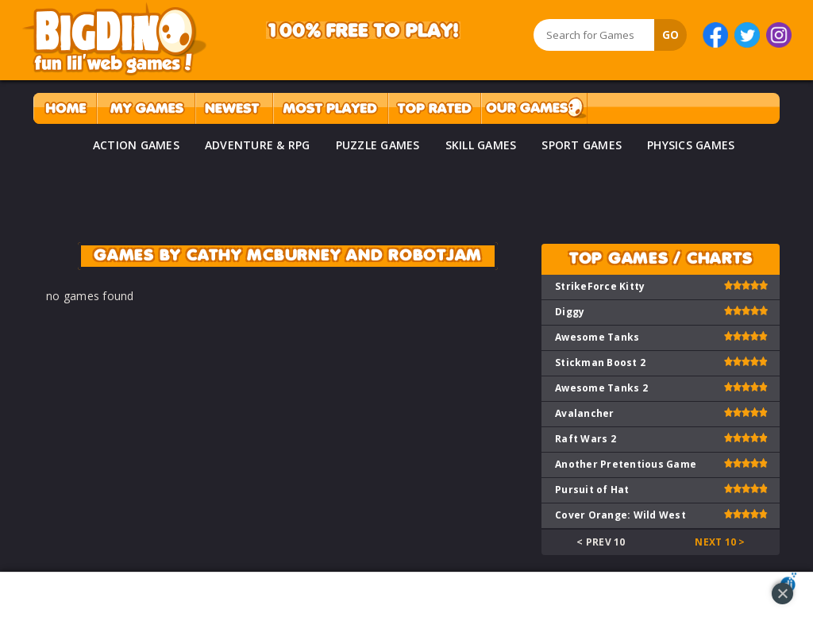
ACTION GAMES (136, 145)
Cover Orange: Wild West (620, 515)
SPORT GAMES (582, 145)
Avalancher (585, 413)
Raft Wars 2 (586, 439)
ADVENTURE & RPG (258, 145)
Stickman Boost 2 (600, 362)
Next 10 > (720, 542)
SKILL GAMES (481, 145)
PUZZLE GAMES (378, 145)
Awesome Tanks (597, 337)
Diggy (570, 312)
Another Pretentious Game (626, 464)
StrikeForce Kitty (600, 286)
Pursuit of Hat (592, 490)
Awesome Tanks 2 (601, 388)
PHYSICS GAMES (691, 145)
